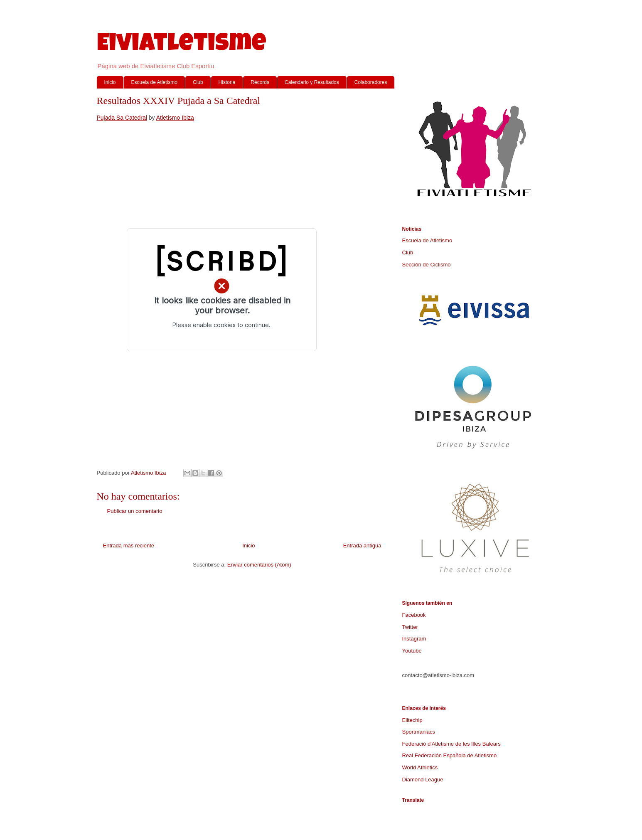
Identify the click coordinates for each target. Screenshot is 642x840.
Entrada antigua (362, 546)
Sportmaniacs (419, 732)
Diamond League (423, 780)
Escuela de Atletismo (154, 82)
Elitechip (412, 720)
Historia (227, 82)
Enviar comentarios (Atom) (259, 565)
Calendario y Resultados (312, 82)
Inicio (110, 82)
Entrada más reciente (129, 546)
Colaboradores (371, 82)
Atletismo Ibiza (175, 118)
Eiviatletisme (182, 45)
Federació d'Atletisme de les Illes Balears (451, 744)
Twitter (410, 627)
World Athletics (420, 767)
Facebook (414, 615)
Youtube (412, 651)
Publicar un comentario (135, 511)
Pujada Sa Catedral (122, 118)
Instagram (414, 639)
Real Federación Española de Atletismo (450, 755)
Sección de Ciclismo (427, 265)
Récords (260, 82)
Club (198, 82)
